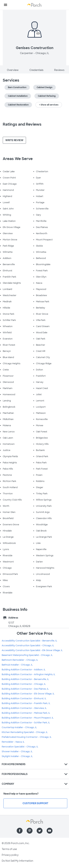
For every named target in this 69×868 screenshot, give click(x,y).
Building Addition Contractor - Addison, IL (24, 670)
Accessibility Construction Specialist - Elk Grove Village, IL (32, 650)
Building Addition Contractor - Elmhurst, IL (24, 699)
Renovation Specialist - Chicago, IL (20, 747)
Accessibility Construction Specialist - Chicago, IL (28, 646)
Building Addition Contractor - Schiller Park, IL (26, 723)
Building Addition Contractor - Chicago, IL (24, 684)
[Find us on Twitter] (40, 831)
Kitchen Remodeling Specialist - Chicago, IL (25, 732)
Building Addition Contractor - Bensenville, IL (25, 679)
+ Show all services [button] (49, 105)
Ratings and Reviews (22, 124)
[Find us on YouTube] (50, 831)
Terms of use (9, 849)
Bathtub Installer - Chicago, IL (17, 665)
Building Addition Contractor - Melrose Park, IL (26, 713)
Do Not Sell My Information (17, 861)
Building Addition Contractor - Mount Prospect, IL (28, 718)
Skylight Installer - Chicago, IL (17, 756)
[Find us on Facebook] (20, 831)
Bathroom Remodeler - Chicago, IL (20, 660)
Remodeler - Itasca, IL (13, 742)
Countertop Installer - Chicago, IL (19, 727)
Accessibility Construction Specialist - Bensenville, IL (29, 641)
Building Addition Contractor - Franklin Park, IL (26, 703)
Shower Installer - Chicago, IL (17, 752)
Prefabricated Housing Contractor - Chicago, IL (27, 737)
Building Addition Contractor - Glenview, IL (24, 708)
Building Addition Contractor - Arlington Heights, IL (28, 674)
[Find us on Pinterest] (30, 831)
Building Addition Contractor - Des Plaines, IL (25, 689)
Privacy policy (10, 855)
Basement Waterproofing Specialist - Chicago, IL (27, 655)
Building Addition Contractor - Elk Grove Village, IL (28, 694)
